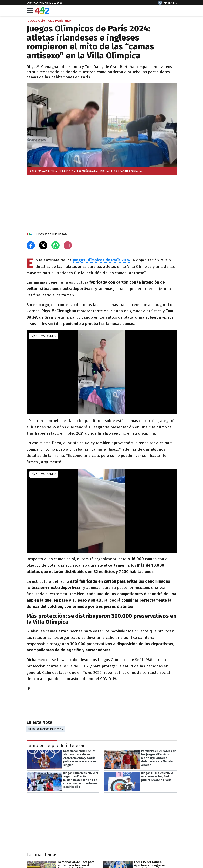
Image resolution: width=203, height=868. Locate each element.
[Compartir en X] (43, 245)
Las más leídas (42, 855)
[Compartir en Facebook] (31, 245)
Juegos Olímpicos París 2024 (45, 729)
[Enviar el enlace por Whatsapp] (55, 245)
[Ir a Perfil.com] (167, 4)
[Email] (68, 245)
